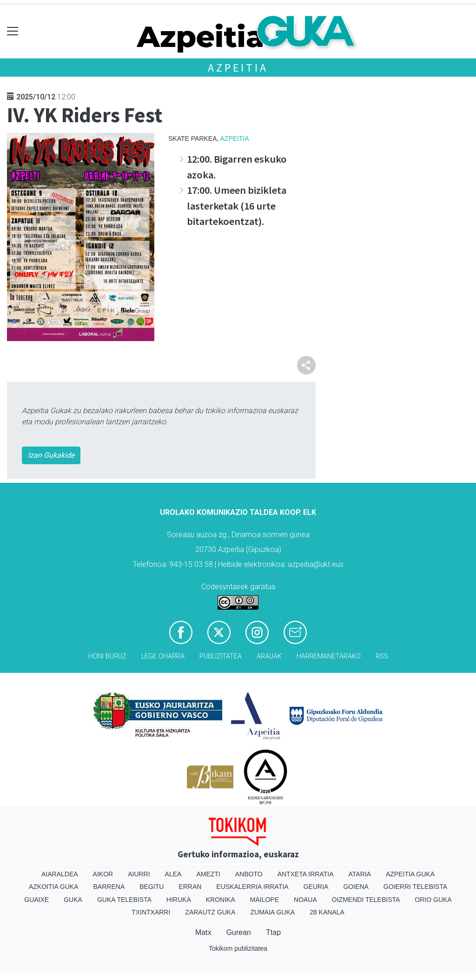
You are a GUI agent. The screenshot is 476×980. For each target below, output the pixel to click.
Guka (73, 900)
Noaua (305, 900)
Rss (382, 656)
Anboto (249, 874)
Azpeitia (238, 68)
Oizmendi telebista (366, 900)
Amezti (208, 874)
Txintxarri (151, 912)
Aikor (103, 874)
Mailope (264, 900)
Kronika (221, 900)
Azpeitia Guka (410, 874)
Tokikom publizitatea (238, 948)
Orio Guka (433, 900)
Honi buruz (107, 656)
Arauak (269, 656)
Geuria (316, 887)
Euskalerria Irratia (252, 887)
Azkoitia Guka (54, 887)
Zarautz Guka (210, 912)
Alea (173, 874)
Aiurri (139, 874)
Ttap (273, 932)
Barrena (109, 887)
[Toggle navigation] (13, 31)
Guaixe (36, 900)
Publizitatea (221, 656)
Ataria (360, 874)
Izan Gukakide (51, 455)
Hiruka (179, 900)
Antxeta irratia (306, 874)
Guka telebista (124, 900)
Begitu (152, 887)
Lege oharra (163, 656)
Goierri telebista (415, 887)
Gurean (239, 932)
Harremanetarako (329, 656)
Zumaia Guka (272, 912)
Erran (190, 887)
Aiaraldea (60, 874)
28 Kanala (327, 912)
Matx (203, 932)
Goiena (356, 887)
